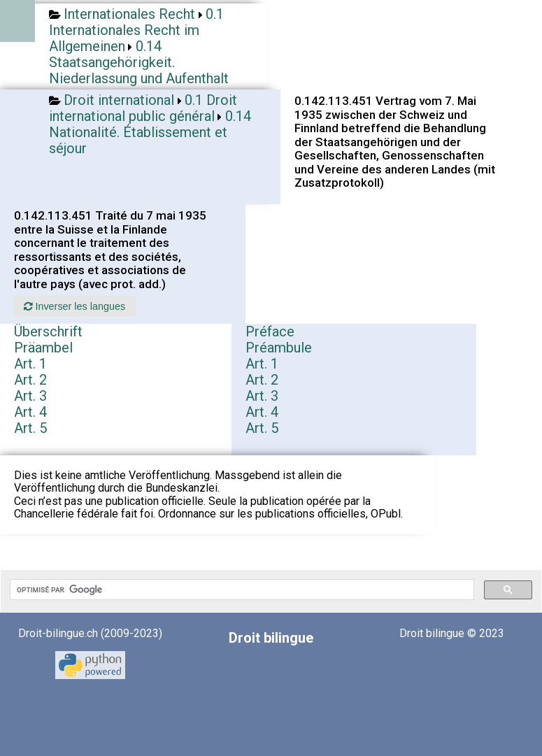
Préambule (279, 348)
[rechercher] (241, 590)
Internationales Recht (129, 14)
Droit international (119, 100)
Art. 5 (30, 428)
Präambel (43, 348)
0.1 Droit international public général (143, 108)
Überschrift (48, 331)
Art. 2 (30, 380)
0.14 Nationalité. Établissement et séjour (150, 132)
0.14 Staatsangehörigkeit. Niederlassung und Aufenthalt (139, 62)
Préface (270, 331)
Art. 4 (30, 412)
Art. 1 (30, 364)
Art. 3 (30, 396)
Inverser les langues (74, 306)
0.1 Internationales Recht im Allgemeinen (136, 30)
